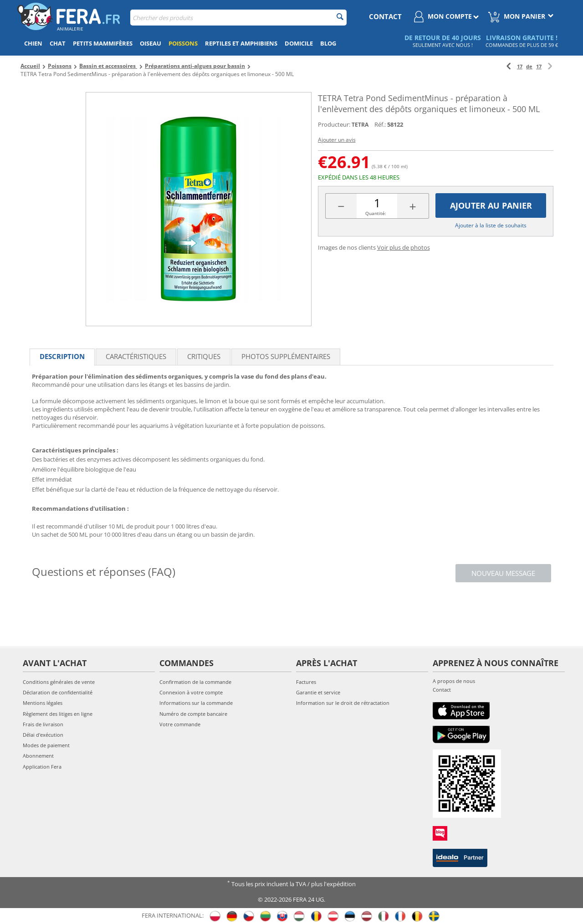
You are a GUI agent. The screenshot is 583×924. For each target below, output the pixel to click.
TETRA (360, 125)
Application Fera (42, 767)
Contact (442, 690)
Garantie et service (318, 692)
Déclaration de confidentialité (58, 692)
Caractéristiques (136, 356)
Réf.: (380, 124)
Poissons (183, 43)
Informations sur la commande (196, 703)
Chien (33, 43)
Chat (58, 43)
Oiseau (151, 43)
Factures (306, 682)
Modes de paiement (46, 745)
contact (385, 16)
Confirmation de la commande (195, 682)
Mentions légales (43, 703)
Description (62, 356)
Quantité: (376, 213)
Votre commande (180, 724)
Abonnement (38, 756)
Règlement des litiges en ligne (58, 714)
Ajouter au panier (491, 205)
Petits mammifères (103, 43)
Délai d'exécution (43, 735)
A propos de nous (454, 681)
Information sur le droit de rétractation (343, 703)
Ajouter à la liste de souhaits (491, 225)
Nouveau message (503, 573)
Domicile (299, 43)
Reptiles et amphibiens (241, 43)
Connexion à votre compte (191, 692)
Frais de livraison (43, 724)
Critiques (204, 356)
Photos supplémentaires (286, 356)
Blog (328, 43)
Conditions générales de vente (59, 682)
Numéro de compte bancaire (193, 714)
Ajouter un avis (337, 140)
